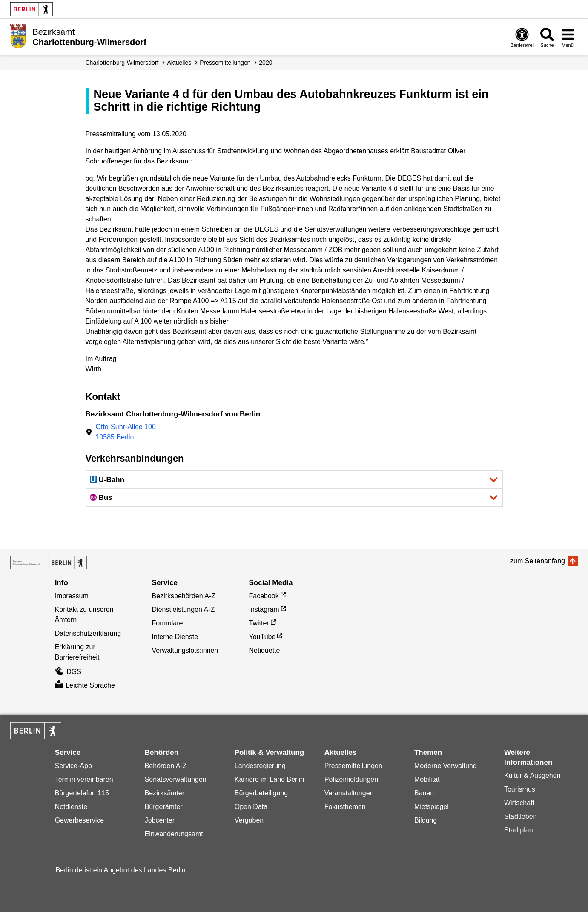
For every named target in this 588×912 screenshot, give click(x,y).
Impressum (72, 596)
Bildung (426, 820)
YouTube (262, 637)
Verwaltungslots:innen (185, 650)
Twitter (259, 623)
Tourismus (520, 789)
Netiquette (265, 650)
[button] (294, 480)
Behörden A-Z (166, 766)
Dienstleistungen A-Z (184, 609)
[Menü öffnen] (568, 37)
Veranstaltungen (349, 793)
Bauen (424, 793)
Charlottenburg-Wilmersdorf (122, 63)
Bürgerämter (164, 807)
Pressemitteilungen (353, 766)
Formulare (168, 623)
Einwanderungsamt (174, 834)
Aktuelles (179, 63)
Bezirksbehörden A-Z (184, 596)
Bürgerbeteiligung (261, 793)
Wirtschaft (519, 803)
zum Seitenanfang (538, 561)
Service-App (73, 766)
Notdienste (71, 807)
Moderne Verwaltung (446, 766)
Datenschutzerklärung (88, 633)
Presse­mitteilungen (225, 63)
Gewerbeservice (80, 820)
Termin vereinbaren (84, 779)
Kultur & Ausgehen (532, 776)
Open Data (251, 807)
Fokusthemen (345, 807)
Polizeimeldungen (351, 779)
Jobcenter (160, 820)
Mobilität (427, 779)
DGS (68, 672)
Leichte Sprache (85, 685)
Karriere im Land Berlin (270, 779)
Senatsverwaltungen (176, 779)
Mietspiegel (432, 807)
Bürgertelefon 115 (82, 793)
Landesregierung (260, 766)
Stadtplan (519, 830)
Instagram (264, 609)
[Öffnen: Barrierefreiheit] (522, 37)
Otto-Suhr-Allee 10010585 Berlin (126, 432)
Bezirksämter (165, 793)
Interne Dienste (175, 637)
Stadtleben (521, 816)
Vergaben (249, 820)
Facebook (264, 596)
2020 (265, 63)
